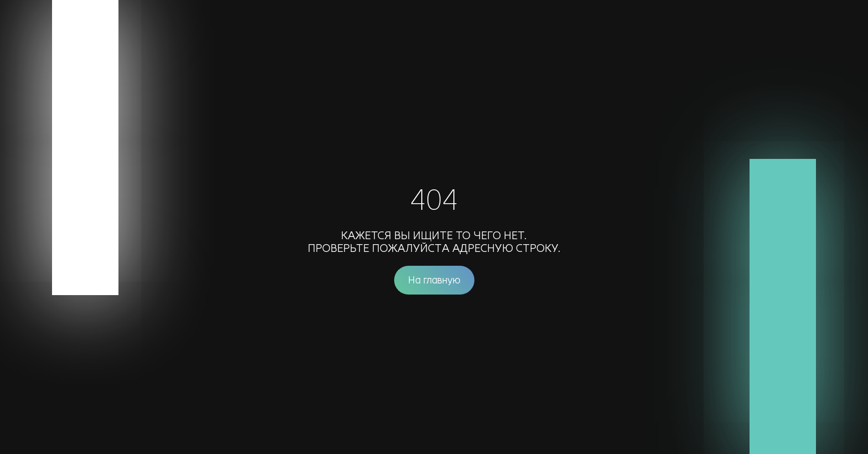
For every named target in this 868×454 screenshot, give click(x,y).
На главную (434, 280)
